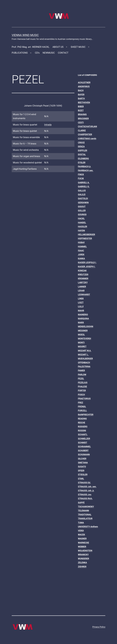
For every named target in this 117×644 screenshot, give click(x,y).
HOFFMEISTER (85, 238)
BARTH (81, 98)
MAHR (81, 311)
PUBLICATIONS (20, 53)
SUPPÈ (81, 503)
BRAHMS (82, 114)
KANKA (81, 258)
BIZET (81, 110)
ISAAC (81, 250)
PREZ (80, 403)
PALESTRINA (84, 366)
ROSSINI (82, 430)
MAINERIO (83, 315)
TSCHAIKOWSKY (86, 507)
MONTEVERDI (84, 339)
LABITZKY (83, 282)
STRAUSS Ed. (84, 483)
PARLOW (82, 375)
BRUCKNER (83, 118)
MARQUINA (83, 318)
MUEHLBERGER (85, 359)
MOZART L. (83, 355)
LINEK (81, 298)
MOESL (81, 335)
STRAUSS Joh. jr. (86, 491)
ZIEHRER (82, 567)
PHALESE (82, 386)
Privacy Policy (99, 627)
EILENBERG (83, 159)
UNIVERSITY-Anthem (88, 527)
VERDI (81, 531)
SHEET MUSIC (78, 47)
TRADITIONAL (85, 515)
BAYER (81, 94)
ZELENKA (82, 562)
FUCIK (81, 178)
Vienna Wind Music (25, 35)
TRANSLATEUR (85, 518)
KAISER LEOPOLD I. (87, 262)
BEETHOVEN (84, 102)
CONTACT (63, 53)
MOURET (82, 346)
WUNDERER (83, 559)
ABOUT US (58, 47)
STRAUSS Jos (85, 494)
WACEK (81, 535)
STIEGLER (83, 474)
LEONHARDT (84, 294)
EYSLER (82, 162)
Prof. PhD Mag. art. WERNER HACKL (31, 47)
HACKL (81, 218)
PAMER (81, 370)
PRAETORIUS (84, 399)
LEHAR (81, 291)
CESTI (81, 122)
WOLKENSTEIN (85, 551)
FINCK (81, 174)
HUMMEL (82, 247)
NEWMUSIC (49, 53)
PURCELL (82, 410)
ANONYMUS (84, 86)
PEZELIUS (83, 383)
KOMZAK (82, 271)
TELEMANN (83, 511)
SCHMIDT (83, 443)
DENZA (81, 146)
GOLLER (82, 210)
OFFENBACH (84, 362)
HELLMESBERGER (86, 234)
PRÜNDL (82, 406)
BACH (81, 90)
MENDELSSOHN (86, 326)
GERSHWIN (83, 203)
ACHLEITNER (84, 82)
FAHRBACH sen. (86, 170)
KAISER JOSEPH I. (87, 267)
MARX (81, 322)
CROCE (81, 142)
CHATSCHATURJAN (87, 126)
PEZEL (81, 379)
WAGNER (82, 539)
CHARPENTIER (85, 134)
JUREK (81, 254)
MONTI (81, 342)
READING (82, 419)
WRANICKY (83, 555)
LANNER (82, 287)
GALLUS (82, 190)
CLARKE (82, 130)
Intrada (48, 125)
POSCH (81, 395)
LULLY (81, 306)
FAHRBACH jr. (84, 166)
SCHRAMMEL (84, 447)
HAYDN (81, 230)
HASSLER (83, 227)
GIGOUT (82, 206)
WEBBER (82, 547)
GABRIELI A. (84, 183)
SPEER (81, 471)
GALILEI (82, 194)
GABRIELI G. (84, 186)
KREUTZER (83, 274)
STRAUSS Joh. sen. (87, 487)
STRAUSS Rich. (85, 498)
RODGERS (83, 427)
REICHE (82, 423)
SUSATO (82, 467)
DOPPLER (83, 150)
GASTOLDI (83, 198)
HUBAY (81, 242)
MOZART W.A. (85, 351)
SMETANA (83, 463)
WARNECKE (83, 543)
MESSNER (83, 331)
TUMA (81, 523)
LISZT (81, 302)
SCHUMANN (84, 454)
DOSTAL (82, 154)
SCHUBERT (83, 450)
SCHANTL (83, 434)
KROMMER (83, 278)
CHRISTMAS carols (87, 139)
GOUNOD (82, 214)
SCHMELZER (84, 439)
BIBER (81, 106)
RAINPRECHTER (86, 415)
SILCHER (82, 459)
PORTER (82, 390)
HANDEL (82, 223)
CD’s (37, 53)
